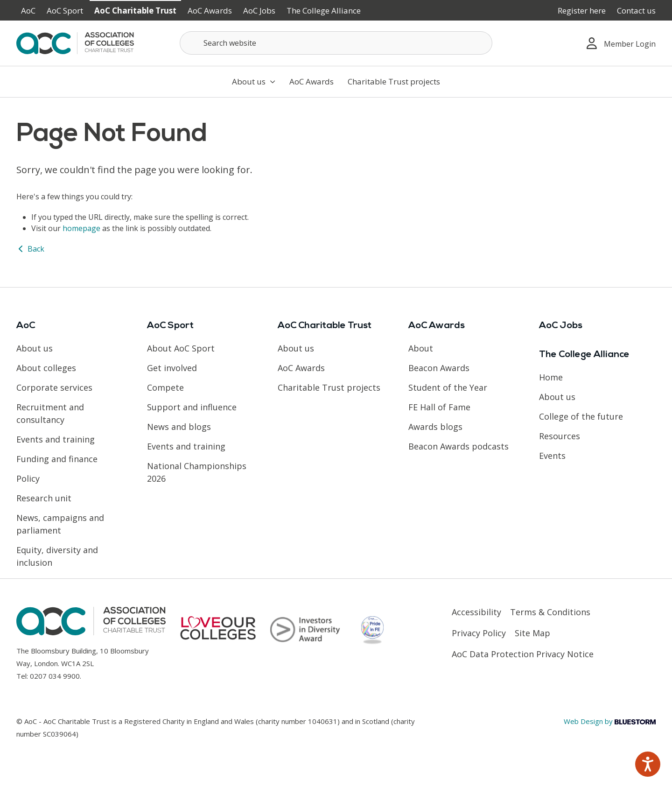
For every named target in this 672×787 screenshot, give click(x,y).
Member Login (621, 43)
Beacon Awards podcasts (458, 446)
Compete (165, 387)
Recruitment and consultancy (50, 413)
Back (30, 249)
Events (552, 456)
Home (551, 377)
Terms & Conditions (550, 612)
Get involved (172, 368)
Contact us (636, 11)
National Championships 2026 (197, 472)
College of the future (581, 416)
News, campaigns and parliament (60, 524)
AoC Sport (65, 11)
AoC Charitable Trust (135, 11)
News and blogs (179, 427)
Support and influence (192, 407)
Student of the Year (448, 387)
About (421, 348)
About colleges (46, 368)
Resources (560, 436)
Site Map (532, 633)
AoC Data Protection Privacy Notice (523, 654)
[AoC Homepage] (75, 42)
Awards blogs (435, 427)
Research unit (44, 498)
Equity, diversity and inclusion (57, 556)
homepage (81, 228)
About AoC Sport (181, 348)
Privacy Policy (479, 633)
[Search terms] (336, 43)
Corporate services (54, 387)
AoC (28, 11)
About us (254, 81)
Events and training (56, 439)
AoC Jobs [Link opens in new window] (259, 11)
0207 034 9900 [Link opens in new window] (55, 676)
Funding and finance (57, 459)
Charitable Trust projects (394, 81)
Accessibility (476, 612)
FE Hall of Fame (439, 407)
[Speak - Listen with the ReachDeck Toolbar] (648, 764)
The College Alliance (324, 11)
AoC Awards (210, 11)
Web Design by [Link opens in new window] (610, 721)
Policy (28, 478)
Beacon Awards (439, 368)
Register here (582, 11)
